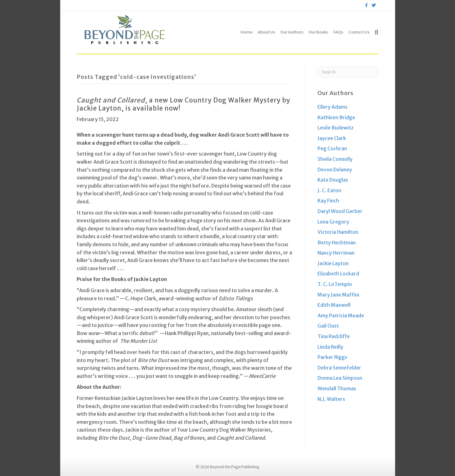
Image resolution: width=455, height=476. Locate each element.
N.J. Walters (331, 399)
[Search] (375, 32)
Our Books (318, 32)
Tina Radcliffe (334, 336)
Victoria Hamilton (338, 232)
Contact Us (359, 32)
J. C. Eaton (329, 190)
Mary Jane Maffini (338, 295)
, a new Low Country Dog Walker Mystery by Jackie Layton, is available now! (183, 104)
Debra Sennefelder (339, 368)
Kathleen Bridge (336, 117)
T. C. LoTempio (335, 284)
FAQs (338, 32)
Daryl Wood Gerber (340, 211)
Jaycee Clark (332, 138)
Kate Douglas (333, 180)
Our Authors (292, 32)
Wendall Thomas (337, 388)
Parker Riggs (332, 357)
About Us (266, 32)
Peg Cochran (332, 148)
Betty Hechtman (337, 243)
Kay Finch (328, 201)
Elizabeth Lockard (338, 274)
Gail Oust (328, 326)
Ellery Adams (333, 107)
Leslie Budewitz (336, 128)
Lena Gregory (333, 222)
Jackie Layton (333, 263)
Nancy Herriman (336, 253)
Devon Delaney (335, 170)
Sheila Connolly (335, 159)
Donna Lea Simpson (340, 378)
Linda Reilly (330, 347)
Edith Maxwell (334, 305)
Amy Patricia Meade (341, 315)
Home (247, 32)
